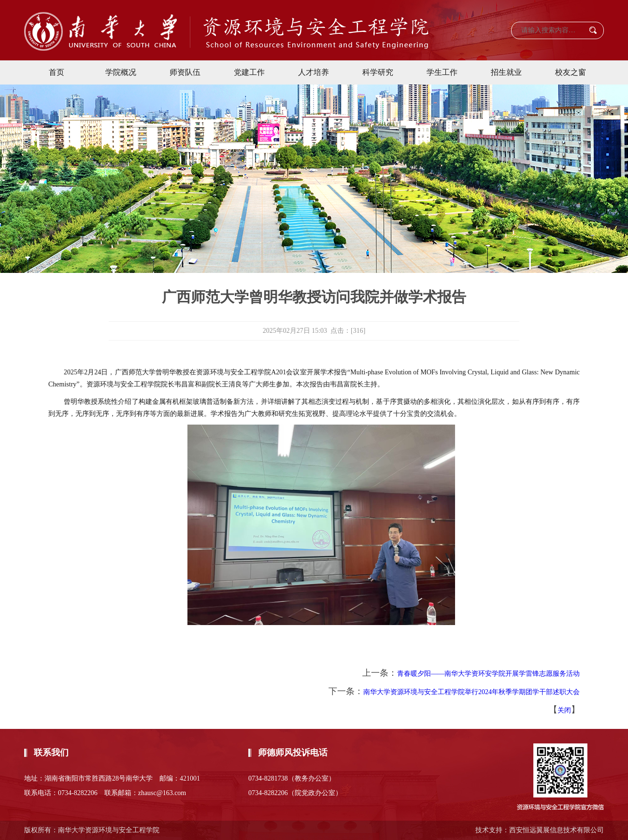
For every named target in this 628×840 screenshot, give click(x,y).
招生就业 (506, 72)
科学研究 (378, 72)
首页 (57, 72)
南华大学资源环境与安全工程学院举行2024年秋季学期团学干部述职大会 (471, 692)
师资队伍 (185, 72)
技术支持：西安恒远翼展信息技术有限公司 (540, 830)
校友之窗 (571, 72)
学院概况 (121, 72)
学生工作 (442, 72)
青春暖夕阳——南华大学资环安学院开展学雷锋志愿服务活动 (488, 674)
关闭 (564, 710)
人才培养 (314, 72)
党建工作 (249, 72)
